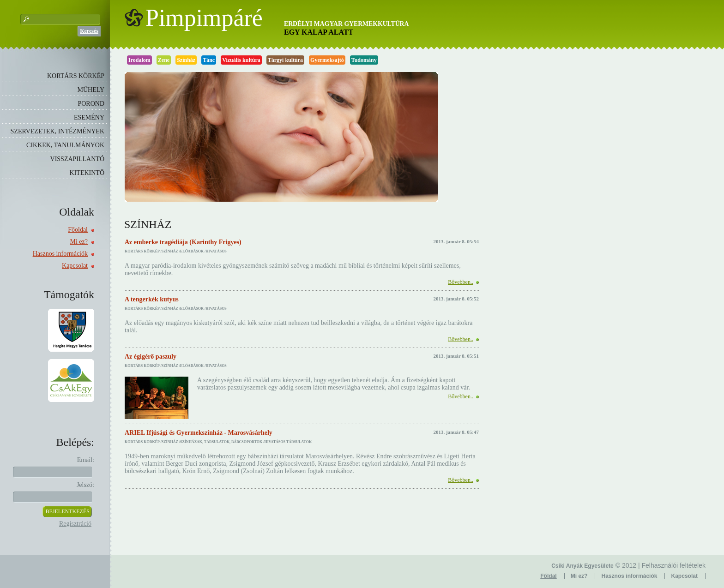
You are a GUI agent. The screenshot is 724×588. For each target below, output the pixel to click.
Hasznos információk (60, 254)
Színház (186, 60)
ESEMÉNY (89, 117)
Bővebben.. (461, 282)
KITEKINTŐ (87, 173)
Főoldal (78, 230)
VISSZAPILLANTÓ (77, 159)
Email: (86, 460)
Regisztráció (75, 524)
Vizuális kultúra (241, 60)
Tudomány (364, 60)
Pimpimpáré (204, 18)
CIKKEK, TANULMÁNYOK (65, 145)
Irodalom (139, 60)
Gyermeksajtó (327, 60)
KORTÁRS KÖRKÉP (76, 76)
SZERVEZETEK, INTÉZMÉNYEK (57, 131)
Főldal (548, 576)
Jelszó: (85, 485)
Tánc (209, 60)
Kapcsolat (75, 266)
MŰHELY (91, 90)
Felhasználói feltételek (673, 565)
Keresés (89, 31)
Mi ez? (79, 242)
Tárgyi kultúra (285, 60)
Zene (164, 60)
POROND (91, 104)
